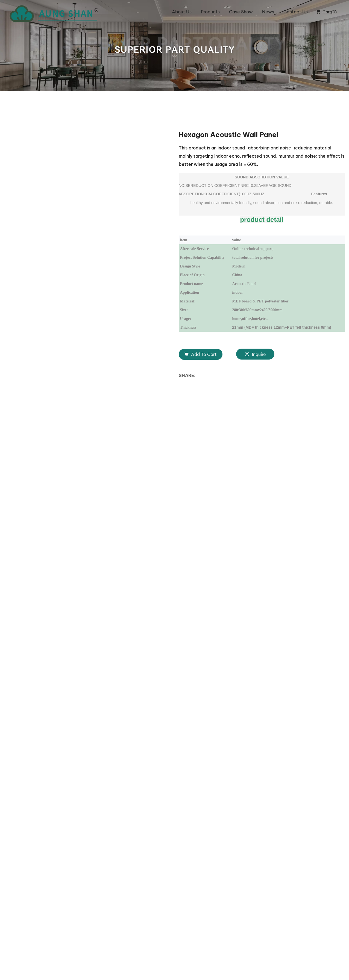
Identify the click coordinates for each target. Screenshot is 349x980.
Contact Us (296, 12)
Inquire (255, 354)
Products (210, 12)
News (268, 12)
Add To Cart (200, 354)
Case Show (241, 12)
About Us (182, 12)
